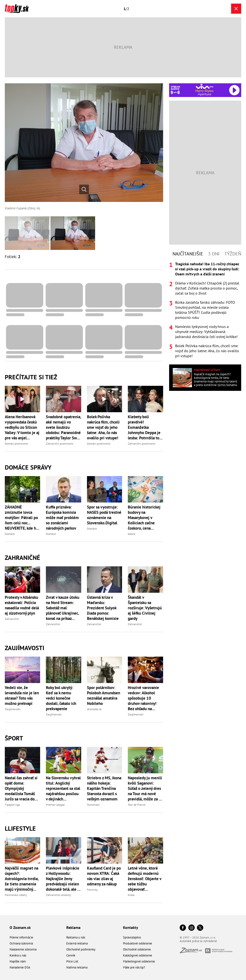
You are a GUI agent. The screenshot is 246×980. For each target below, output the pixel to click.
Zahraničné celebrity (58, 895)
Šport (14, 738)
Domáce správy (28, 467)
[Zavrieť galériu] (236, 9)
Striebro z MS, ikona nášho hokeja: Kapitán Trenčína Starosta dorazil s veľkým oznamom (104, 788)
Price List (72, 961)
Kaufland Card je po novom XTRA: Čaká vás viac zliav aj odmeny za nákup (104, 876)
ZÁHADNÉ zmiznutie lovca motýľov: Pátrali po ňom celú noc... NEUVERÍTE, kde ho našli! (22, 518)
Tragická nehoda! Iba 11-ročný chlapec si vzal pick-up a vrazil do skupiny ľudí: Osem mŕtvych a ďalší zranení (207, 269)
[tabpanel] (205, 310)
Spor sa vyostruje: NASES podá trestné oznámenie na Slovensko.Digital (104, 515)
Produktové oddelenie (138, 943)
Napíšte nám (18, 961)
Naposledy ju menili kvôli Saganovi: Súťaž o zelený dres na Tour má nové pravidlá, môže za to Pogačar (145, 788)
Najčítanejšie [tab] (188, 254)
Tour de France (137, 805)
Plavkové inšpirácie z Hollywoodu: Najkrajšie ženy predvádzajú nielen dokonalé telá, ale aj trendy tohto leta (63, 879)
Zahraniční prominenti (60, 444)
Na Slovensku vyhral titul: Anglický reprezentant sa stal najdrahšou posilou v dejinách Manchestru (63, 788)
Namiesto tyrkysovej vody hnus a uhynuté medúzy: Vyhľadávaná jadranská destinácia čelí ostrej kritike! (206, 332)
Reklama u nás (76, 937)
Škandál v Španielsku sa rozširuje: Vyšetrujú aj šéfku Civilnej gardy (145, 608)
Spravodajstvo (132, 937)
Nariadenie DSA (20, 967)
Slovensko (93, 805)
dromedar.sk (94, 709)
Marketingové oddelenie (139, 961)
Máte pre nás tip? (134, 967)
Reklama (73, 927)
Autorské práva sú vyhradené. (199, 941)
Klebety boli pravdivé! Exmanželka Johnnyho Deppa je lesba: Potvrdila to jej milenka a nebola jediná (145, 427)
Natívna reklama (77, 967)
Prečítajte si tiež (31, 377)
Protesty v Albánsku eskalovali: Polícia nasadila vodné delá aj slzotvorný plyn (22, 605)
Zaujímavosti (25, 648)
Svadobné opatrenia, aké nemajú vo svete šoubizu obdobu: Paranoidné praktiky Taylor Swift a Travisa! (63, 427)
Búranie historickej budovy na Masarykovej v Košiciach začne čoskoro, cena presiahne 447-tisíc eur (145, 518)
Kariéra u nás (18, 955)
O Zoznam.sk (20, 927)
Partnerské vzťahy (16, 895)
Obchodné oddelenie (137, 949)
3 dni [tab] (214, 254)
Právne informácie (21, 937)
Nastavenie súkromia (23, 949)
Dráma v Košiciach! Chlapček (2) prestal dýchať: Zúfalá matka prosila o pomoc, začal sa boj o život (207, 288)
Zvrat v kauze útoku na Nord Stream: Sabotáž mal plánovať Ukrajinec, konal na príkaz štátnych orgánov (63, 608)
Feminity (92, 890)
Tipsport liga (12, 805)
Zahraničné (22, 558)
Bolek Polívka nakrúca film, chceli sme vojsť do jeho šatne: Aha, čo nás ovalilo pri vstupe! (103, 427)
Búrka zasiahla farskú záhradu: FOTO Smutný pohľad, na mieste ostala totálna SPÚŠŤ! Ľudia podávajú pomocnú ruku (205, 310)
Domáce (10, 534)
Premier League (55, 805)
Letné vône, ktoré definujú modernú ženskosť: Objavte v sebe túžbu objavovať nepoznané (145, 879)
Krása (131, 895)
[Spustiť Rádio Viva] (205, 86)
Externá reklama (77, 943)
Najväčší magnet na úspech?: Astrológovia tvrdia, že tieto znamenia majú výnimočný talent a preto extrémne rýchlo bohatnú (22, 879)
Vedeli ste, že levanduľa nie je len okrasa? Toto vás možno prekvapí (22, 696)
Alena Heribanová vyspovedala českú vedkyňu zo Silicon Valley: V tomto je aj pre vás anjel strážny (22, 427)
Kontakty (131, 927)
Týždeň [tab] (233, 254)
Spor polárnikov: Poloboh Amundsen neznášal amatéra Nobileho (104, 696)
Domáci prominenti (16, 444)
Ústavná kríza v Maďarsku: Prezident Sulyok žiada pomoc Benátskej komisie (103, 608)
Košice (132, 534)
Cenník (71, 955)
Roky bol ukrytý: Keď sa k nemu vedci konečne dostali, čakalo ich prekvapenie (61, 698)
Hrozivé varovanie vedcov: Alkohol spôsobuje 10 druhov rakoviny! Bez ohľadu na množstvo (143, 698)
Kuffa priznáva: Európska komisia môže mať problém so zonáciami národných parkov (62, 518)
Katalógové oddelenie (138, 955)
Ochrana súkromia (21, 943)
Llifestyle (20, 828)
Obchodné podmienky (81, 949)
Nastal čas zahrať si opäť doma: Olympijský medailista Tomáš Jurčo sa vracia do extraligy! (21, 788)
